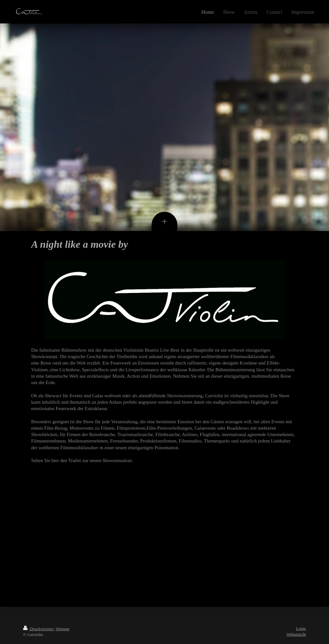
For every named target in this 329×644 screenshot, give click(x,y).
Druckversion (38, 629)
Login (301, 628)
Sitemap (62, 629)
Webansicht (296, 634)
